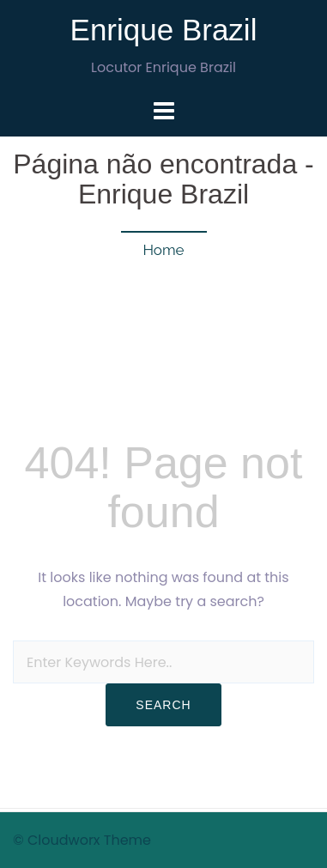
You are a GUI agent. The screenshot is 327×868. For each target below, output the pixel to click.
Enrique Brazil (164, 30)
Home (163, 250)
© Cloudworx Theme (82, 840)
